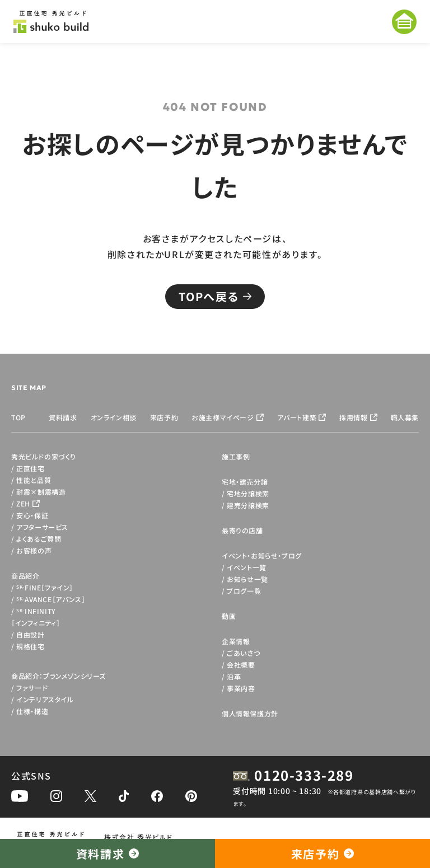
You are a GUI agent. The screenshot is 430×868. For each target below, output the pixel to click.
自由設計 (30, 634)
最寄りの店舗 (242, 530)
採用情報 (353, 417)
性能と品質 (34, 480)
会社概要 (241, 665)
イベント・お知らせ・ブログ (262, 555)
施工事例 (236, 456)
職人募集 (405, 417)
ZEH (23, 503)
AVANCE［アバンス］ (51, 599)
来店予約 (164, 417)
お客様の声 (34, 550)
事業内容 (241, 688)
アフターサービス (42, 527)
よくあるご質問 (39, 539)
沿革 (234, 676)
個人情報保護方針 (250, 713)
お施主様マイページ (223, 417)
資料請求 (63, 417)
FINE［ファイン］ (45, 587)
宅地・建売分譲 (245, 482)
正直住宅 (30, 468)
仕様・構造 (32, 711)
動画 (229, 616)
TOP (18, 417)
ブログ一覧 (244, 591)
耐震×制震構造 (41, 492)
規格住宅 (30, 646)
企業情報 (236, 641)
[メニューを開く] (404, 22)
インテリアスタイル (45, 699)
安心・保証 (32, 515)
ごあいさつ (243, 653)
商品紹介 (25, 576)
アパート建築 (297, 417)
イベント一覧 (247, 567)
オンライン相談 (114, 417)
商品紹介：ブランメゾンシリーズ (59, 676)
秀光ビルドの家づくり (44, 456)
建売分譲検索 (248, 505)
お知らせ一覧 (247, 579)
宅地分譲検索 (248, 493)
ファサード (32, 688)
